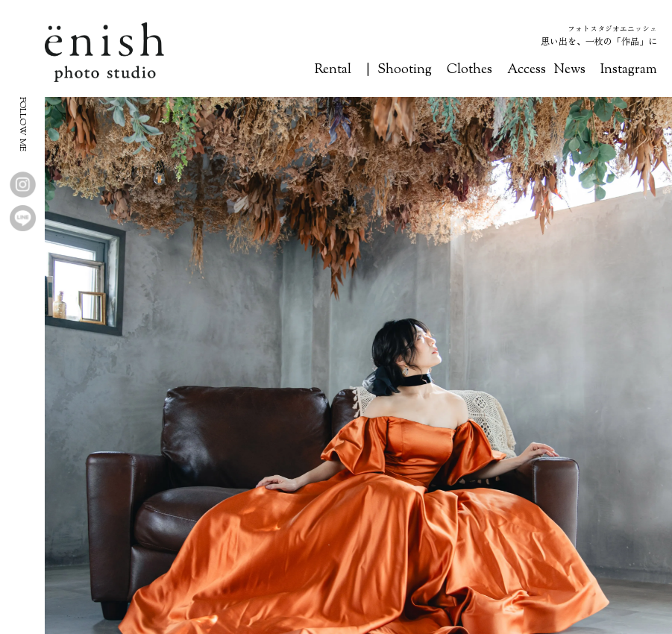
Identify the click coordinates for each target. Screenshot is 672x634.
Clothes (470, 70)
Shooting (405, 70)
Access (527, 70)
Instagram (629, 70)
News (569, 70)
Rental (333, 70)
